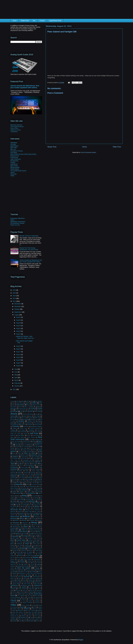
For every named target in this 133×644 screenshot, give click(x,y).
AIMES (34, 403)
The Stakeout (21, 596)
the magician (39, 592)
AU (36, 414)
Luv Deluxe (13, 506)
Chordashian (28, 423)
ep (30, 458)
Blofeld (19, 420)
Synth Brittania (17, 584)
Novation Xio (34, 535)
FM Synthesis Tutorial (17, 223)
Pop (39, 545)
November (18, 306)
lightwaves (32, 501)
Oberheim (15, 537)
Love (30, 505)
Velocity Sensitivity (28, 603)
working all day (15, 616)
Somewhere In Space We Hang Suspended (31, 573)
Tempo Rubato (22, 589)
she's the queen (24, 568)
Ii (22, 483)
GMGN (38, 474)
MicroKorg (21, 515)
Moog (34, 522)
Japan (22, 487)
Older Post (117, 147)
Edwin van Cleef (29, 453)
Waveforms (21, 611)
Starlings (13, 577)
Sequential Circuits (23, 566)
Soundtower (22, 575)
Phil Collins (20, 542)
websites (40, 611)
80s (32, 401)
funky (27, 471)
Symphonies (16, 582)
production (28, 547)
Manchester (37, 508)
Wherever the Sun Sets (17, 614)
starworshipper (36, 577)
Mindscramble (15, 167)
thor (24, 597)
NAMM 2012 (25, 530)
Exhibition (37, 460)
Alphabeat (14, 143)
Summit (12, 580)
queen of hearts (28, 552)
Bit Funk (13, 420)
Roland (22, 561)
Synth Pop (36, 583)
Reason (21, 555)
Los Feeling (24, 505)
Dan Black (14, 153)
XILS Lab (37, 616)
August (17, 315)
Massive (20, 511)
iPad (28, 485)
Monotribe (16, 523)
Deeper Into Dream (15, 441)
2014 (15, 296)
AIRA (41, 403)
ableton (27, 403)
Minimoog (14, 519)
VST (35, 607)
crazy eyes (37, 432)
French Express (24, 469)
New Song (33, 532)
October (17, 309)
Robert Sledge (27, 559)
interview (19, 484)
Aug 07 (19, 363)
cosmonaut (23, 432)
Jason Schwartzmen (31, 487)
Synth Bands (38, 582)
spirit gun (37, 575)
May (16, 375)
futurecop (13, 473)
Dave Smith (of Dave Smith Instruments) (23, 154)
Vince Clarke (26, 605)
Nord (19, 535)
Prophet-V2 (24, 550)
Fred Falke (24, 467)
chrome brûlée (38, 425)
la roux (19, 498)
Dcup (30, 440)
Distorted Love (38, 445)
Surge (24, 580)
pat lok (38, 539)
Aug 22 (19, 334)
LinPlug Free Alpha (16, 503)
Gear (19, 472)
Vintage (34, 605)
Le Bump (36, 498)
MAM (29, 508)
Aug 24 (19, 328)
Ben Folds (14, 148)
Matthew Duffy (28, 511)
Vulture (40, 607)
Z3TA (20, 621)
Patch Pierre (14, 128)
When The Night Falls (34, 612)
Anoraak (13, 144)
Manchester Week (16, 510)
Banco (25, 416)
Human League (22, 481)
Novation (26, 535)
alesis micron (36, 405)
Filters (12, 220)
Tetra (12, 590)
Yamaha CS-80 (14, 617)
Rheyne (12, 559)
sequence (13, 566)
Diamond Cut (15, 156)
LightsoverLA (22, 501)
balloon (19, 416)
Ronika (38, 561)
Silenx (22, 570)
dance (29, 436)
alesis (29, 405)
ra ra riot (38, 552)
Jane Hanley (14, 487)
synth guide (27, 584)
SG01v (33, 566)
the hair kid (22, 592)
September (18, 312)
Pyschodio (18, 552)
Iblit (13, 483)
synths (24, 587)
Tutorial (13, 601)
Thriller (29, 597)
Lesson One (20, 499)
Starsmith (14, 174)
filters (23, 464)
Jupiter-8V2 (37, 492)
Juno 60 (40, 490)
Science (26, 565)
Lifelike (14, 501)
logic (17, 505)
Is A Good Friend (36, 485)
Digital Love (24, 445)
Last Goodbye (27, 498)
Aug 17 (19, 352)
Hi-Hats (21, 479)
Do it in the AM (35, 446)
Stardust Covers (16, 130)
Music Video (14, 530)
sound (14, 575)
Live (12, 505)
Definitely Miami (26, 441)
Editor (19, 453)
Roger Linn (14, 561)
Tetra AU (18, 590)
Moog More (29, 525)
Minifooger (37, 517)
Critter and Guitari (15, 434)
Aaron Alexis (20, 403)
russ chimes (22, 563)
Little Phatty (36, 503)
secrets (32, 565)
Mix (28, 519)
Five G (22, 465)
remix (38, 555)
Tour (30, 599)
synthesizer (14, 585)
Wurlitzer (24, 616)
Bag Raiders (14, 146)
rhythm (19, 559)
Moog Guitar (14, 525)
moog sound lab (38, 525)
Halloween (37, 476)
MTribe (26, 528)
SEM (38, 564)
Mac (24, 506)
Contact (42, 21)
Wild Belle (37, 614)
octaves (23, 537)
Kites (18, 496)
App (21, 412)
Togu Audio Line (15, 599)
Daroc (12, 437)
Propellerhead (14, 549)
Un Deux (23, 601)
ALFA (20, 406)
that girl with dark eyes (36, 590)
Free (33, 467)
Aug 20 (19, 346)
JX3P (12, 493)
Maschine (13, 511)
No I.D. (14, 535)
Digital (17, 445)
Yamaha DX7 (24, 617)
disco (31, 445)
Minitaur (22, 519)
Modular (24, 520)
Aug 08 (19, 360)
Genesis (26, 473)
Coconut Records (35, 428)
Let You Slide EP (38, 500)
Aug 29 (19, 323)
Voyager (29, 607)
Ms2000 (20, 528)
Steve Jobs (13, 578)
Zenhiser (31, 621)
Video (13, 605)
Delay (34, 441)
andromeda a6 (31, 410)
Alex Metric (13, 406)
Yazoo (36, 617)
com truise (21, 430)
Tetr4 (39, 589)
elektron (16, 457)
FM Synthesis (30, 465)
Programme (37, 547)
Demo (40, 441)
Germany (33, 473)
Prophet (22, 549)
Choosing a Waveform (18, 218)
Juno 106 (33, 490)
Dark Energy (37, 436)
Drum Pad (21, 452)
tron (39, 599)
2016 (15, 290)
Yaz (31, 617)
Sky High (13, 572)
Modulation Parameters (18, 222)
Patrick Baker (15, 169)
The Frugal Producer (17, 127)
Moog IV (21, 525)
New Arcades (14, 532)
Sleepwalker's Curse (22, 572)
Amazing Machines (23, 408)
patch (12, 540)
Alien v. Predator (29, 406)
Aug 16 (19, 355)
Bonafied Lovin (34, 420)
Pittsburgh (19, 544)
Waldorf (26, 609)
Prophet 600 (16, 550)
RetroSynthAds (26, 558)
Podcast (13, 545)
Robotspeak (37, 559)
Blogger (81, 640)
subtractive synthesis (35, 578)
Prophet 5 (39, 549)
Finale (28, 464)
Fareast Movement (30, 462)
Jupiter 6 (22, 492)
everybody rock (27, 460)
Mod (12, 520)
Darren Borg (20, 437)
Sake (29, 563)
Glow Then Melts (29, 474)
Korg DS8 (35, 496)
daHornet (13, 436)
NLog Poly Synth (38, 533)
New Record (23, 532)
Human (15, 481)
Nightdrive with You (21, 533)
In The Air (34, 483)
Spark (30, 575)
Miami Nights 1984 (31, 513)
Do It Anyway (25, 446)
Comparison (31, 430)
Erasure (35, 458)
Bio (34, 21)
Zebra (25, 621)
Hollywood (27, 479)
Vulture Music (17, 609)
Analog (33, 408)
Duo (14, 453)
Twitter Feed (25, 21)
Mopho (26, 526)
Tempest (13, 589)
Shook (13, 172)
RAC (12, 554)
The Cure (15, 592)
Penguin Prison (33, 540)
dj (13, 446)
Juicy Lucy (13, 490)
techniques (37, 587)
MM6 (39, 519)
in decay (27, 483)
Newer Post (52, 147)
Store (20, 578)
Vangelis (13, 603)
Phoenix (37, 542)
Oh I (36, 537)
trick (35, 599)
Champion (19, 423)
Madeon (37, 506)
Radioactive (20, 554)
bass (30, 416)
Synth (30, 582)
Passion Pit (31, 539)
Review (35, 557)
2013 (15, 298)
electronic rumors (37, 455)
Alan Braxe (21, 405)
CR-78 (31, 432)
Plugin (27, 544)
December (18, 304)
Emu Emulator (14, 458)
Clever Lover (24, 428)
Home (15, 21)
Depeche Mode (17, 443)
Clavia (15, 428)
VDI (19, 603)
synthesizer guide (26, 585)
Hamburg (13, 478)
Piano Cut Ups (15, 225)
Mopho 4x (34, 527)
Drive (34, 450)
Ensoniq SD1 (23, 458)
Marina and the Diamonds (33, 510)
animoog (40, 410)
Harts (41, 478)
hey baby (15, 479)
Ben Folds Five (15, 418)
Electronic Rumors (16, 125)
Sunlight (19, 580)
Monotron (25, 523)
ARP (31, 411)
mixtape (34, 519)
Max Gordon (14, 513)
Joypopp (38, 488)
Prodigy (20, 547)
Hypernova (39, 481)
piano (12, 544)
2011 (15, 389)
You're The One (22, 619)
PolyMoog (27, 545)
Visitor (12, 176)
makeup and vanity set (17, 508)
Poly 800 (19, 545)
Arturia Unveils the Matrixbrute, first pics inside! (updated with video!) (25, 87)
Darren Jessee (31, 437)
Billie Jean (38, 418)
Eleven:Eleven (25, 457)
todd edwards (37, 597)
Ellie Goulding (36, 457)
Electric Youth (25, 455)
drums (36, 452)
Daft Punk (34, 433)
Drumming (29, 452)
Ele (39, 453)
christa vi (23, 425)
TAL (30, 587)
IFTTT (18, 483)
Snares (40, 572)
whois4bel (29, 614)
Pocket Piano (36, 544)
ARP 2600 (38, 412)
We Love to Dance (31, 611)
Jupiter (15, 492)
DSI (41, 452)
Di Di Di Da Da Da (29, 443)
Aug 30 (19, 320)
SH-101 (38, 566)
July (16, 369)
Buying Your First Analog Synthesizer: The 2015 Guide (29, 249)
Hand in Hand (21, 478)
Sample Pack (37, 563)
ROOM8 (13, 563)
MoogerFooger (17, 527)
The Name (15, 594)
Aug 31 (19, 317)
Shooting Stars (14, 570)
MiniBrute (26, 517)
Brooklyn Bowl (32, 421)
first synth (35, 464)
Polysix (34, 545)
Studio (25, 578)
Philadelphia (29, 542)
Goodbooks (23, 476)
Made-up (30, 506)
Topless (24, 599)
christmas (30, 425)
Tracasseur (14, 132)
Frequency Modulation (16, 471)
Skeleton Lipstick (30, 570)
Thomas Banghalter (16, 597)
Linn (39, 501)
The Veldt (30, 596)
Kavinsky (18, 493)
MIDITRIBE (36, 515)
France (38, 465)
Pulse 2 (31, 550)
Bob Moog (25, 419)
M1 (20, 506)
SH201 (12, 568)
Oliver (41, 537)
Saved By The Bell (16, 565)
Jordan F (31, 488)
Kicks (24, 493)
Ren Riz (13, 558)
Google (30, 476)
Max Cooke (14, 166)
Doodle (19, 450)
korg (24, 495)
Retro (19, 558)
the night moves (24, 594)
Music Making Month (35, 528)
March (17, 380)
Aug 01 (19, 366)
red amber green (30, 556)
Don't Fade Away (22, 448)
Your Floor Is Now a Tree (35, 619)
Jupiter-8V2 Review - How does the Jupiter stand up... (25, 337)
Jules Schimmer (16, 159)
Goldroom (14, 476)
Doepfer (13, 448)
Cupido (25, 434)
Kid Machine (14, 161)
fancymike (13, 462)
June (16, 372)
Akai (13, 405)
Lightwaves (14, 164)
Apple (26, 412)
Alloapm (38, 406)
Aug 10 (19, 357)
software (15, 573)
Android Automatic (21, 410)
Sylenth (40, 580)
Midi (28, 515)
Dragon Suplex (27, 450)
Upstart (30, 601)
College (13, 430)
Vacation (37, 601)
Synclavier (24, 582)
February (18, 383)
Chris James (37, 423)
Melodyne (22, 513)
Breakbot (21, 421)
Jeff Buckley (24, 488)
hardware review (32, 477)
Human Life (31, 481)
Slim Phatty (33, 572)
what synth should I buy (19, 612)
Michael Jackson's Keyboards (29, 236)
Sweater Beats (32, 580)
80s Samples (39, 401)
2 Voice (12, 401)
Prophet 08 (31, 549)
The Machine (30, 592)
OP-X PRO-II (16, 539)
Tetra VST (25, 590)
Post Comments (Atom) (89, 152)
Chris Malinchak (15, 425)
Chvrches (26, 427)
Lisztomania (26, 503)
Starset (19, 577)
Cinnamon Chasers (17, 151)
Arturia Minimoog (28, 414)
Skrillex (38, 570)
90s (13, 403)
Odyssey (30, 537)
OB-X (41, 535)
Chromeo (16, 426)
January (17, 386)
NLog (30, 533)
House (34, 479)
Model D (17, 520)
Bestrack (30, 418)
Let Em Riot (28, 500)
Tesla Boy (32, 589)
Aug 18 (19, 349)
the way (37, 595)
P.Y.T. (24, 539)
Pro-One (13, 547)
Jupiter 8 (29, 492)
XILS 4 (30, 616)
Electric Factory (14, 455)
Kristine (13, 162)
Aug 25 (19, 326)
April (16, 378)
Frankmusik (14, 157)
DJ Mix (17, 446)
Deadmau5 (37, 440)
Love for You (37, 505)
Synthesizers (38, 585)
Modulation (32, 520)
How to (40, 479)
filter (18, 464)
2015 (15, 293)
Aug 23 (19, 331)
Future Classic (36, 471)
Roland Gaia (31, 561)
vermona (38, 603)
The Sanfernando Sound (18, 171)
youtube (15, 621)
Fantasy (20, 462)
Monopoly (40, 520)
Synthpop (16, 587)
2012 (15, 301)
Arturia (14, 414)
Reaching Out (31, 554)
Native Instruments (35, 530)
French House (36, 469)
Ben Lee (13, 149)
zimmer (38, 621)
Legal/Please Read (55, 21)
